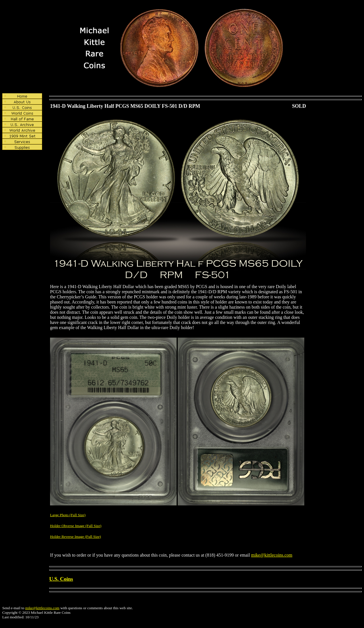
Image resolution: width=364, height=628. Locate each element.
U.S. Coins (61, 579)
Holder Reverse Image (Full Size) (76, 537)
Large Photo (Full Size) (68, 515)
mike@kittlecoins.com (272, 555)
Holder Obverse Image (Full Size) (76, 526)
